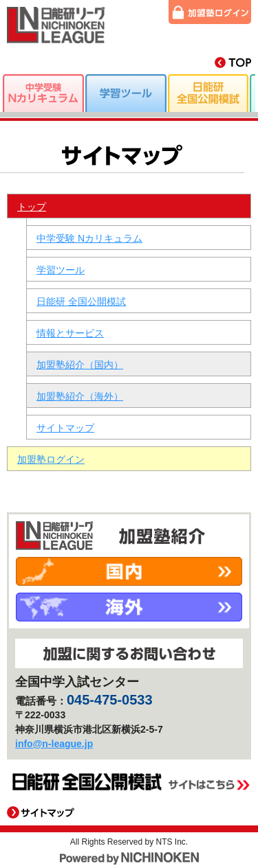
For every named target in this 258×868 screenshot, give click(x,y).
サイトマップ (65, 428)
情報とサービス (70, 333)
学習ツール (61, 270)
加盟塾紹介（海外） (80, 396)
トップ (32, 207)
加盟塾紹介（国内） (80, 365)
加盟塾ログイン (210, 12)
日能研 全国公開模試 (81, 301)
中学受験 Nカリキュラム (89, 238)
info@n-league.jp (54, 744)
